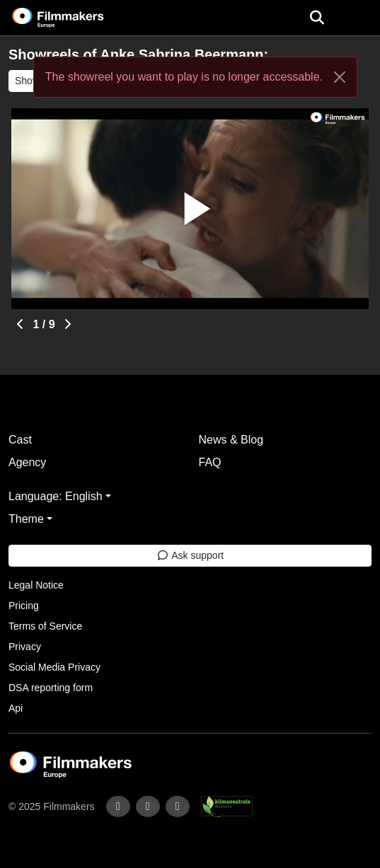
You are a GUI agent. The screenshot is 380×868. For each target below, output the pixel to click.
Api (16, 708)
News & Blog (231, 440)
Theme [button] (26, 519)
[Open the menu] (317, 18)
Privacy (25, 647)
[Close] (340, 77)
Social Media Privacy (54, 667)
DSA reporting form (51, 688)
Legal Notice (36, 585)
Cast (20, 440)
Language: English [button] (56, 496)
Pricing (24, 606)
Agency (27, 462)
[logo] (75, 18)
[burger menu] (359, 18)
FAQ (210, 462)
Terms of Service (45, 626)
